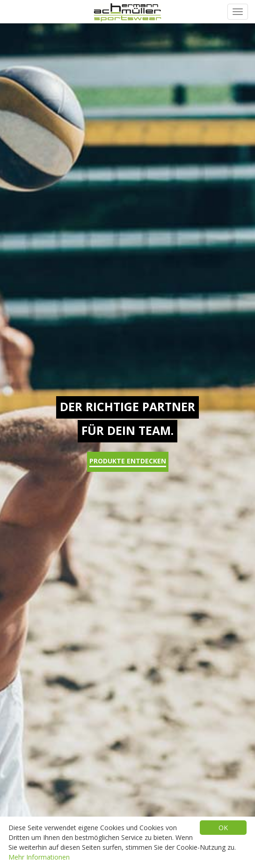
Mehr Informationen (39, 857)
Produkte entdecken (128, 462)
